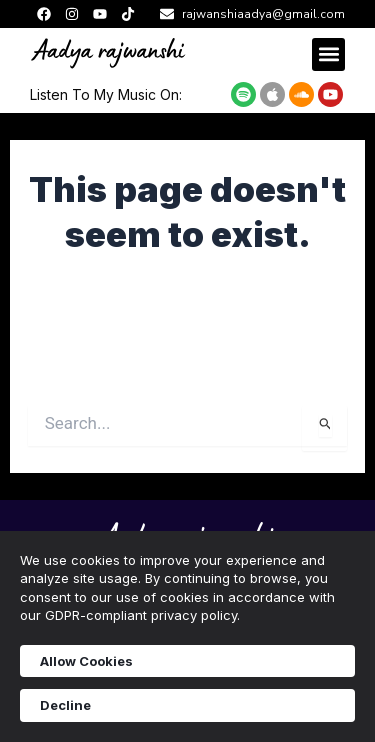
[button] (328, 54)
